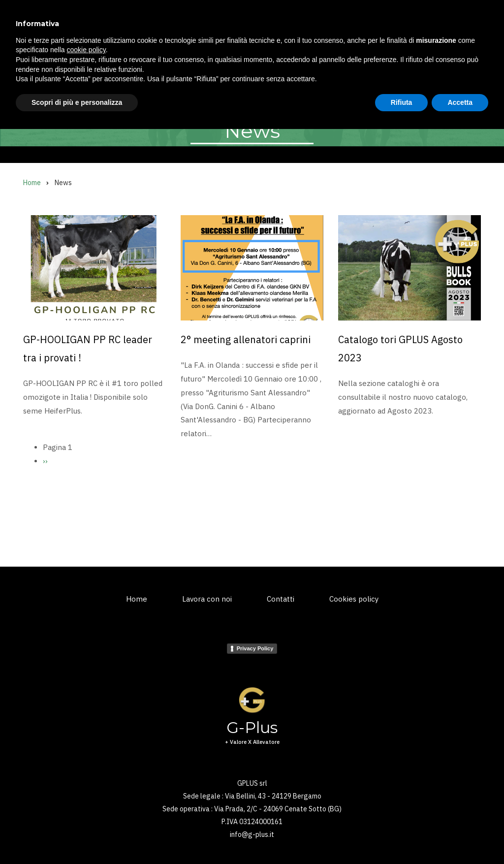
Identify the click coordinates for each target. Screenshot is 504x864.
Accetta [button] (460, 837)
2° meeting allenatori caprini (246, 339)
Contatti (281, 599)
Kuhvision (150, 83)
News (294, 83)
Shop (331, 83)
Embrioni (199, 83)
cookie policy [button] (86, 785)
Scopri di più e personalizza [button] (77, 837)
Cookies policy (354, 599)
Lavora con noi (207, 599)
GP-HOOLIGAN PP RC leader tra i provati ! (88, 349)
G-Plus (78, 25)
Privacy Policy (255, 648)
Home (32, 83)
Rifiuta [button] (402, 837)
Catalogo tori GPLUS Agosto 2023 (400, 349)
